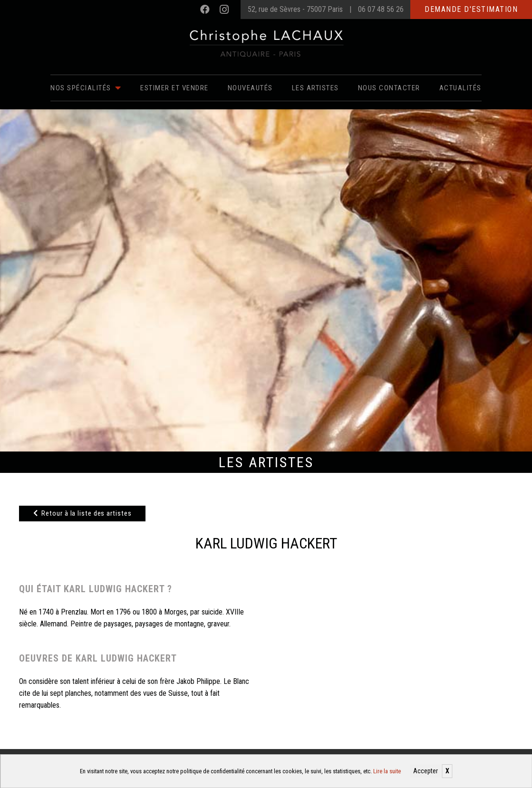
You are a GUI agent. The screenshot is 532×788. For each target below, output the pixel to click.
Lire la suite (387, 771)
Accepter (426, 771)
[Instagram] (224, 10)
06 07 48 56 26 (381, 9)
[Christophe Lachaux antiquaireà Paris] (266, 43)
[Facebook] (205, 10)
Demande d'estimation (471, 9)
